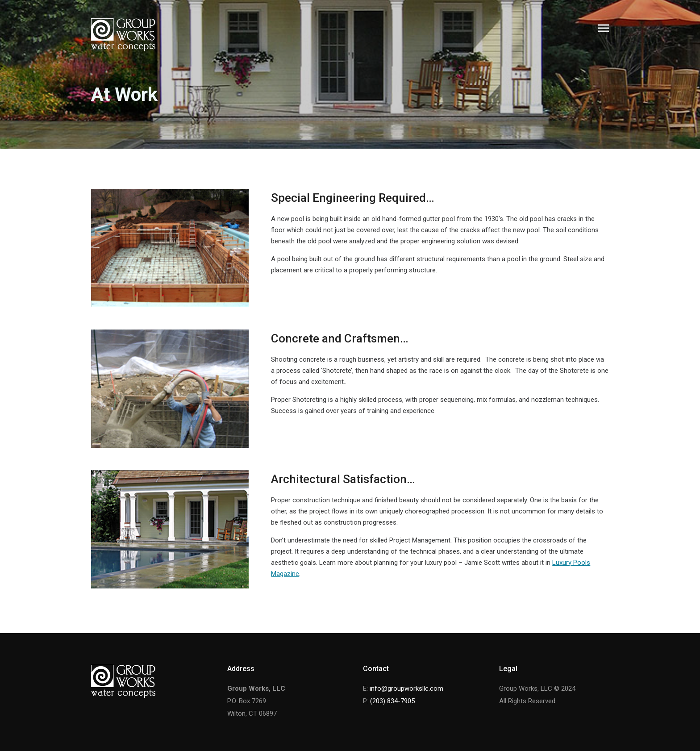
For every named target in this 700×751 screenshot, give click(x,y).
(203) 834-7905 (392, 701)
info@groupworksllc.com (406, 688)
